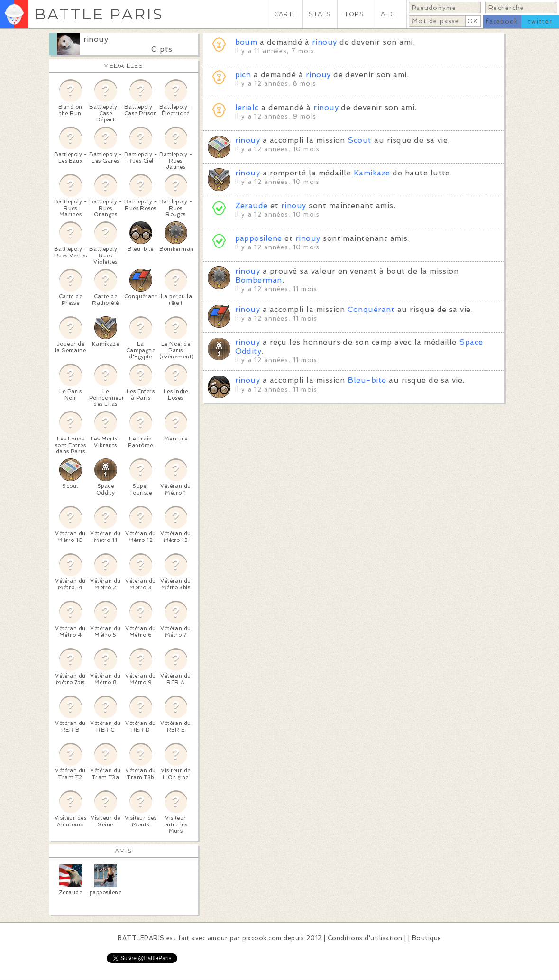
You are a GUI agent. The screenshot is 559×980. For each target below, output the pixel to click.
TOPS (354, 14)
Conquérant (371, 309)
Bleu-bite (367, 380)
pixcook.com (262, 938)
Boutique (427, 938)
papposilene (259, 238)
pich (243, 75)
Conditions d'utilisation (365, 938)
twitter (540, 22)
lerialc (247, 107)
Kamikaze (372, 173)
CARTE (285, 14)
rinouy (96, 39)
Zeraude (252, 206)
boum (246, 42)
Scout (359, 140)
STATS (320, 14)
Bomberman (259, 280)
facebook (502, 22)
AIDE (389, 14)
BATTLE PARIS (99, 14)
